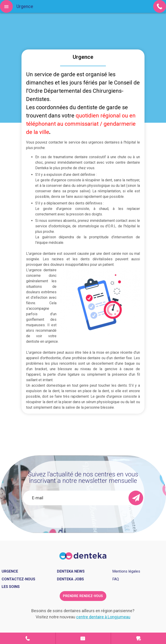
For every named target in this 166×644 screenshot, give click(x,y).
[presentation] (78, 514)
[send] (136, 498)
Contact (28, 638)
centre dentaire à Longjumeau (103, 617)
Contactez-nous (18, 579)
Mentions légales (126, 571)
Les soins (11, 587)
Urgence (139, 638)
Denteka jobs (70, 579)
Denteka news (71, 571)
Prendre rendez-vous (83, 638)
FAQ (116, 579)
